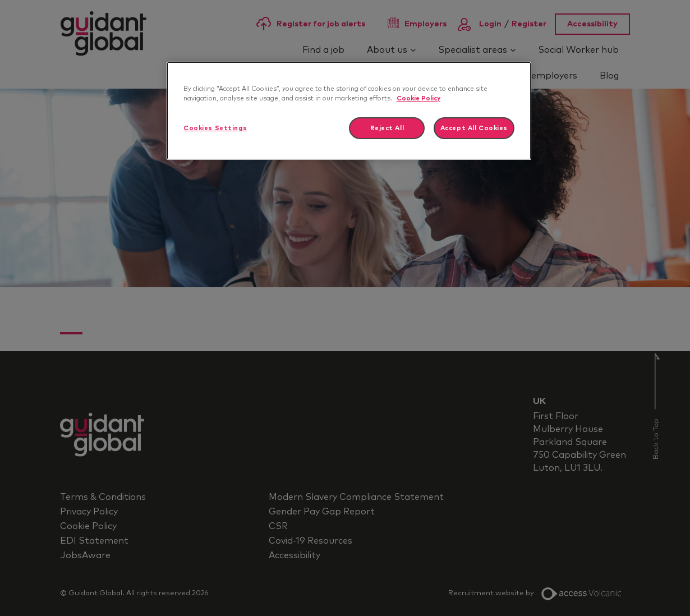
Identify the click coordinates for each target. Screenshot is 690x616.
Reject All (387, 128)
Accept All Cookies (474, 128)
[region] (349, 111)
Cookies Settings (215, 128)
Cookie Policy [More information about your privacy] (418, 98)
